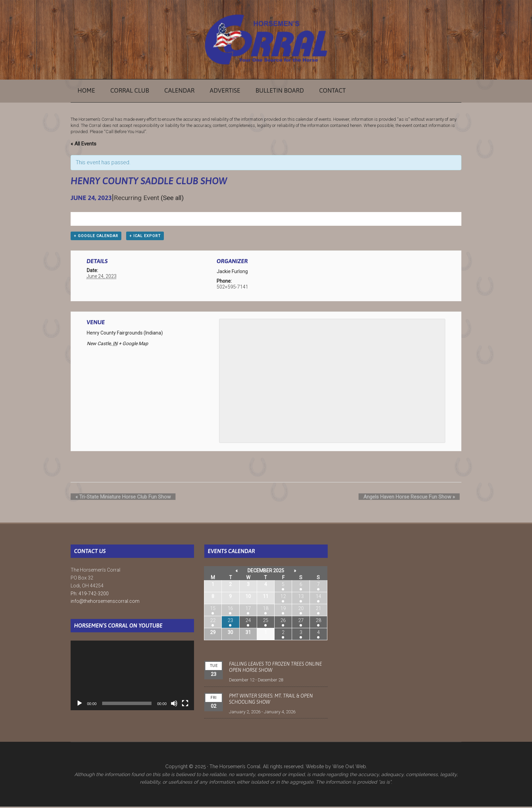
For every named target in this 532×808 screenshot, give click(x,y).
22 (213, 622)
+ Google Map (133, 345)
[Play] (80, 705)
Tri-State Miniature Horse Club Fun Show (118, 498)
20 (301, 610)
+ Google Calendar (96, 237)
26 (283, 622)
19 (283, 610)
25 (266, 622)
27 (301, 622)
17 (248, 610)
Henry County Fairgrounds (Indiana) (125, 334)
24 (248, 622)
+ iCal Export (145, 237)
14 (318, 598)
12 (283, 598)
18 (266, 610)
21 (318, 610)
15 (213, 610)
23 (230, 622)
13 (301, 598)
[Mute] (174, 705)
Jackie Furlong (232, 273)
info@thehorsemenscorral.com (105, 603)
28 (318, 622)
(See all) (172, 198)
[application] (132, 677)
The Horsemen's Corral (266, 39)
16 (230, 610)
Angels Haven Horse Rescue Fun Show (414, 498)
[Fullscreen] (185, 705)
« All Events (83, 144)
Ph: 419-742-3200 (90, 595)
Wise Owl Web (349, 768)
